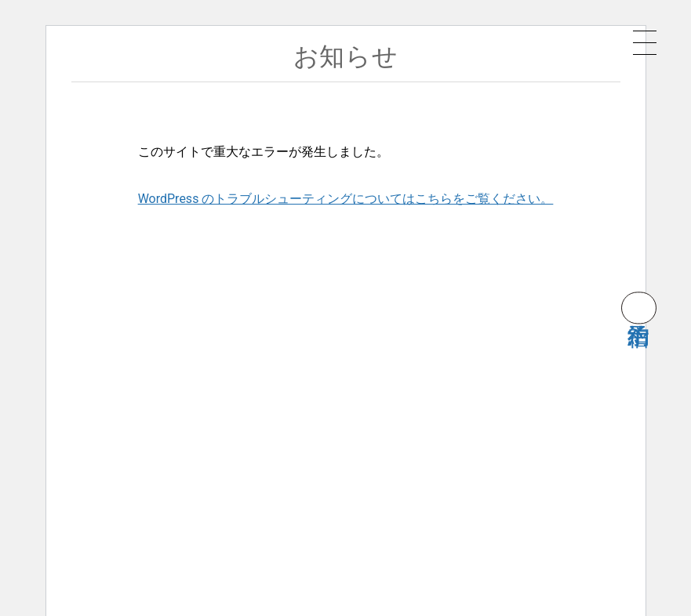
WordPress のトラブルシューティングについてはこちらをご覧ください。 (346, 199)
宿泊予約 (639, 308)
